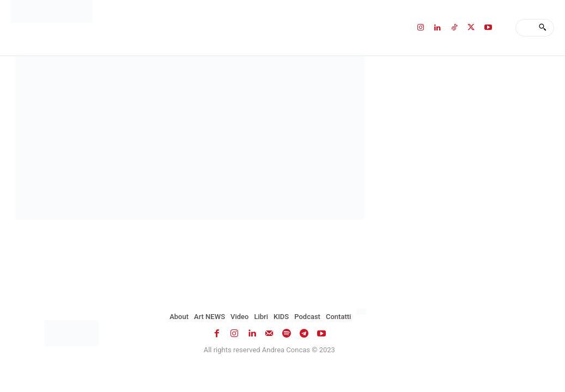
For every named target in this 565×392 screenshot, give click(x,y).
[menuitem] (363, 312)
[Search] (542, 28)
